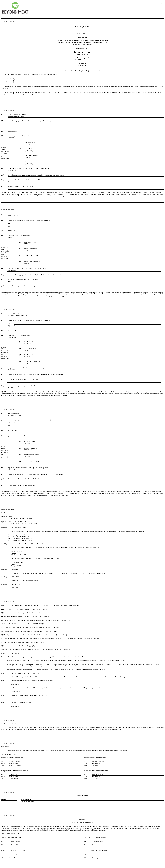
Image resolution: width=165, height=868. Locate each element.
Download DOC (158, 4)
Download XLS (162, 4)
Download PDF (160, 4)
